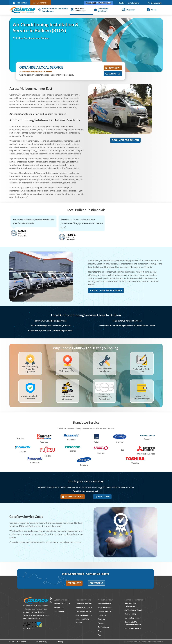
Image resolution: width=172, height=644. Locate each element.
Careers (101, 623)
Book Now (112, 68)
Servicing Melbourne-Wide (67, 370)
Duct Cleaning (130, 614)
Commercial (41, 3)
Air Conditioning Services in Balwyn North (50, 325)
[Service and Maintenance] (81, 10)
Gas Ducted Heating (84, 603)
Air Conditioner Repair (133, 610)
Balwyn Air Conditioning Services (50, 321)
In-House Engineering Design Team (142, 369)
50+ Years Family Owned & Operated (30, 369)
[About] (151, 10)
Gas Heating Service (132, 618)
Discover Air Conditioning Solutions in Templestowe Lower (127, 325)
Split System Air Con (84, 615)
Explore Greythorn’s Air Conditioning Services (50, 330)
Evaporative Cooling (84, 607)
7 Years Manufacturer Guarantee (67, 396)
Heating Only (59, 607)
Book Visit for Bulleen (125, 140)
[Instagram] (51, 602)
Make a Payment (105, 607)
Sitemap (60, 642)
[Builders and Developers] (104, 10)
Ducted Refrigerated (84, 611)
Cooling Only (59, 611)
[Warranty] (128, 10)
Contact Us (113, 74)
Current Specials (104, 611)
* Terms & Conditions (18, 642)
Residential (20, 3)
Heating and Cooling (62, 603)
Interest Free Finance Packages (142, 397)
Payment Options (105, 603)
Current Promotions (98, 3)
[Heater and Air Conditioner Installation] (53, 10)
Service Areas (103, 627)
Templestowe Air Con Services (127, 321)
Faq (99, 635)
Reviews (101, 619)
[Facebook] (51, 599)
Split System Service (133, 628)
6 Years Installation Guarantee (30, 397)
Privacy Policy (41, 642)
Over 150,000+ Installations (105, 370)
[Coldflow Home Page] (23, 10)
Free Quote (74, 583)
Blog (100, 631)
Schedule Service (73, 497)
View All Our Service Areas (106, 290)
